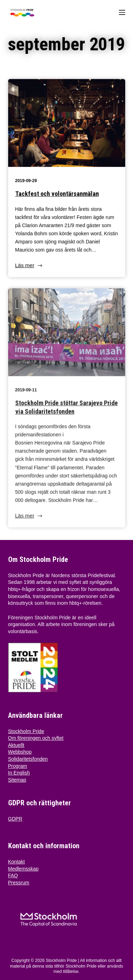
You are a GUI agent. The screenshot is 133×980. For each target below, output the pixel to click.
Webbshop (20, 752)
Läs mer (29, 267)
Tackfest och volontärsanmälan (57, 194)
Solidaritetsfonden (28, 759)
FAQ (13, 875)
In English (19, 773)
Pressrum (19, 883)
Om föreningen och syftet (36, 738)
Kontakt (16, 862)
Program (18, 766)
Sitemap (17, 780)
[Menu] (122, 12)
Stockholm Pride (26, 731)
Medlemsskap (23, 869)
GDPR (15, 819)
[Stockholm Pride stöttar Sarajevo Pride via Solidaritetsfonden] (67, 335)
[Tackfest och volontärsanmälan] (67, 124)
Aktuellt (16, 745)
